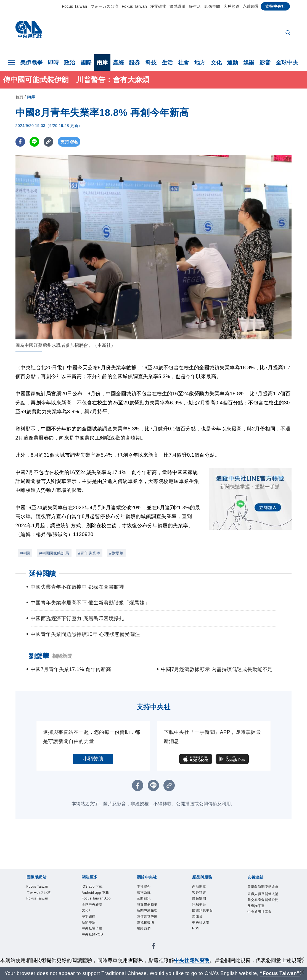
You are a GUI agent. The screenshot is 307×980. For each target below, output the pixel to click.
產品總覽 (202, 887)
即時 (53, 63)
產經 (119, 63)
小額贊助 (93, 759)
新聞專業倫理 (152, 917)
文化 (216, 63)
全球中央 (287, 63)
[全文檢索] (289, 33)
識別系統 (147, 895)
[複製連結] (48, 142)
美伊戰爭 (31, 63)
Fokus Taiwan (134, 6)
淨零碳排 (158, 6)
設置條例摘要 (152, 909)
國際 (86, 63)
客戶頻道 (232, 6)
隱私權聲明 (150, 932)
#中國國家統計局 (54, 553)
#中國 (25, 553)
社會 (184, 63)
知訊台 (200, 924)
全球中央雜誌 (97, 924)
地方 (200, 63)
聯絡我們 (147, 939)
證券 (135, 63)
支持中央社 (275, 6)
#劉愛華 (116, 553)
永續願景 (251, 6)
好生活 (195, 6)
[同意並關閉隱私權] (302, 960)
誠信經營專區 (152, 924)
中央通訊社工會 (263, 936)
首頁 (19, 97)
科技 (151, 63)
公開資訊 (147, 902)
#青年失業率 (89, 553)
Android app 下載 (96, 899)
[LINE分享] (34, 142)
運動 (233, 63)
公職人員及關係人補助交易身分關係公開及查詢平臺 (263, 913)
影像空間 (212, 6)
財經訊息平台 (207, 917)
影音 (265, 63)
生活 (167, 63)
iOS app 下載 (97, 887)
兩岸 (102, 63)
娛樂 (249, 63)
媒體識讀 (178, 6)
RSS (197, 939)
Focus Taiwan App (97, 913)
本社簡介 (147, 887)
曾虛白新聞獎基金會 (263, 891)
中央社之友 (205, 932)
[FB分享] (20, 142)
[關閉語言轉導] (302, 973)
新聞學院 (92, 947)
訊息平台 (202, 909)
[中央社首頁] (29, 31)
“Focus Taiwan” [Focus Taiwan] (280, 973)
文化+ (88, 932)
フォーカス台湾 (105, 6)
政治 (70, 63)
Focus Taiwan (74, 6)
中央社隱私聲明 (192, 960)
